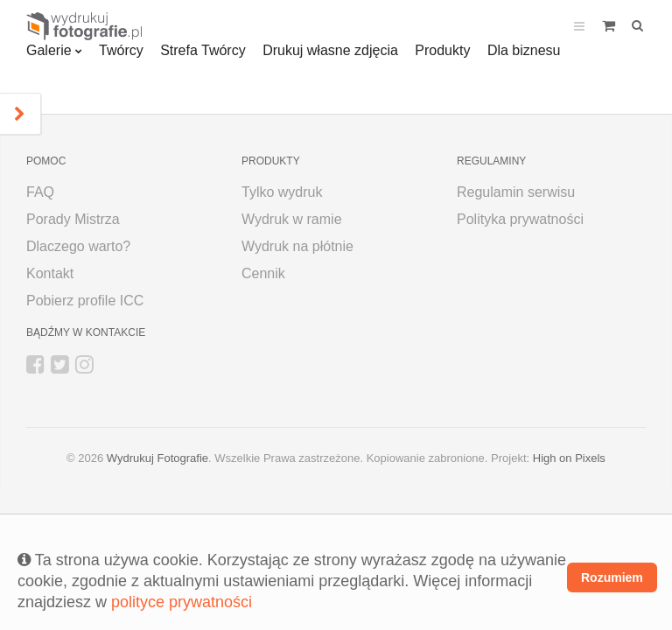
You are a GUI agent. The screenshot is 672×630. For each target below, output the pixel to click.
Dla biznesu (524, 50)
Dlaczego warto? (78, 246)
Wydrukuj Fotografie (157, 458)
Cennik (263, 273)
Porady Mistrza (73, 219)
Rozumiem (612, 577)
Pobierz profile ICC (85, 301)
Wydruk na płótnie (297, 246)
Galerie (49, 50)
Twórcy (121, 50)
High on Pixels (569, 458)
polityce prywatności (182, 602)
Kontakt (50, 273)
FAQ (40, 192)
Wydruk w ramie (292, 219)
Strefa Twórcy (203, 50)
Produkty (442, 50)
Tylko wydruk (282, 192)
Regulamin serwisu (516, 192)
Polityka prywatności (520, 219)
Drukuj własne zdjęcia (330, 50)
